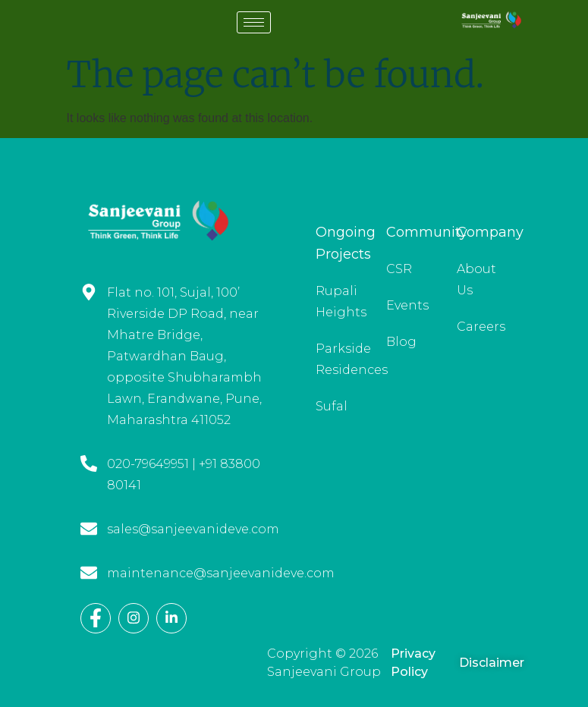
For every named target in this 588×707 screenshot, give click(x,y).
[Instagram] (134, 618)
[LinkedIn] (171, 618)
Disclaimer (492, 663)
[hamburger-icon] (254, 22)
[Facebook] (96, 618)
